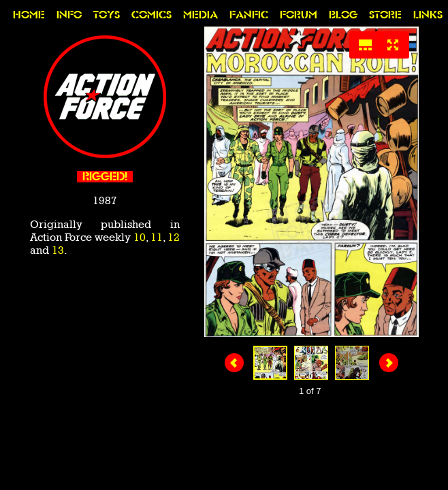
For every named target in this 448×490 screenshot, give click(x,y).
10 (140, 237)
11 (157, 237)
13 (58, 250)
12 (174, 237)
